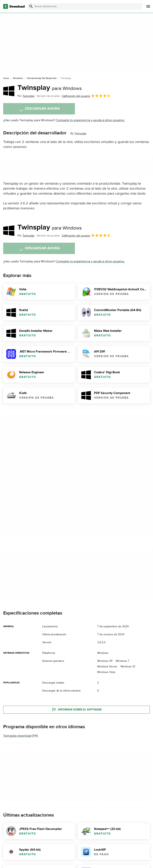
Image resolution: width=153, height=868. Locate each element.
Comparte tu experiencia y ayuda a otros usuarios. (90, 120)
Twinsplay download (17, 736)
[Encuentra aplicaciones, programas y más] (85, 6)
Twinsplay (50, 88)
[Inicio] (6, 78)
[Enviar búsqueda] (31, 6)
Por (26, 96)
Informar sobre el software (77, 710)
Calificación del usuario (86, 96)
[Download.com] (14, 6)
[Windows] (18, 78)
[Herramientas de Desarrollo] (42, 78)
